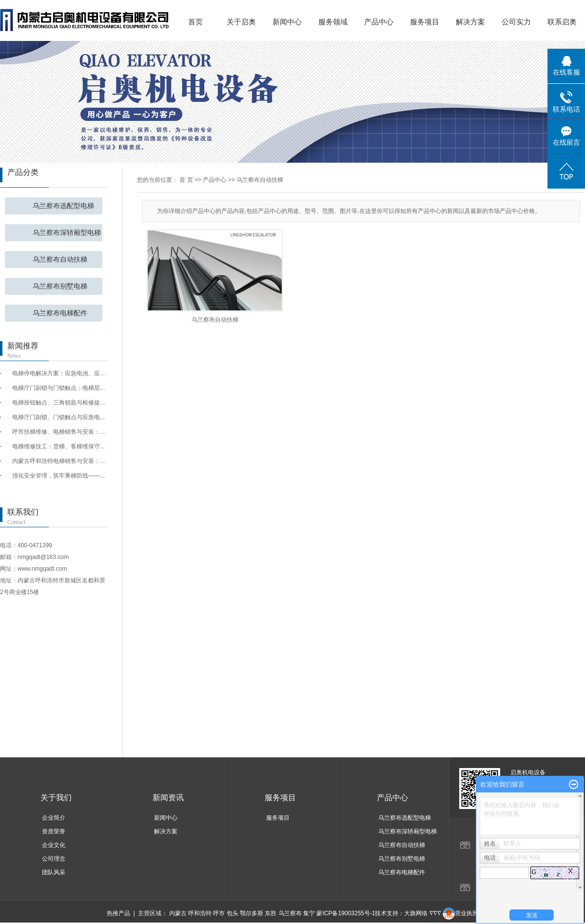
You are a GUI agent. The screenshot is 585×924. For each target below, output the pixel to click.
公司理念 (54, 859)
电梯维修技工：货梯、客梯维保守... (58, 446)
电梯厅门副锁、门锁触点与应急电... (58, 417)
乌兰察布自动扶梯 (60, 260)
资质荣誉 (54, 831)
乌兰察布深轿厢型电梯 (67, 233)
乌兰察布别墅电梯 (60, 286)
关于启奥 (241, 22)
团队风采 (54, 872)
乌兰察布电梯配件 (60, 313)
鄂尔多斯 (252, 913)
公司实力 (516, 22)
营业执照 (460, 913)
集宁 (309, 913)
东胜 (271, 913)
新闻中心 (287, 22)
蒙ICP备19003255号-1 (346, 913)
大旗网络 (416, 913)
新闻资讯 (168, 798)
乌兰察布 (290, 913)
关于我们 (56, 798)
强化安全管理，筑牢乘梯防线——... (58, 476)
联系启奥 (562, 22)
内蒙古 (178, 913)
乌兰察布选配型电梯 (63, 206)
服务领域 (333, 22)
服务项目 (425, 22)
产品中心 (379, 22)
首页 (195, 22)
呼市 (219, 913)
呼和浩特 (200, 913)
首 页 (186, 180)
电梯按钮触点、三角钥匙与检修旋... (58, 403)
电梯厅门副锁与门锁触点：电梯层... (58, 388)
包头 (233, 913)
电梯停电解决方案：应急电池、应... (58, 373)
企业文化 (54, 845)
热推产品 (118, 913)
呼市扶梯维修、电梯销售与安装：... (58, 432)
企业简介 (54, 818)
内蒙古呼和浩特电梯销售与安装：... (58, 461)
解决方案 (470, 22)
